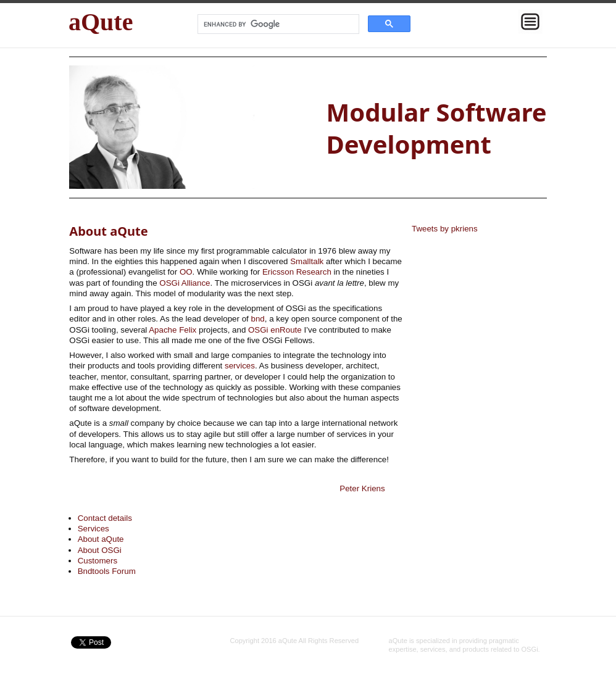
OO (186, 272)
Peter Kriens (362, 488)
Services (94, 529)
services (240, 366)
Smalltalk (307, 261)
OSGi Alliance (185, 283)
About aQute (101, 539)
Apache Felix (173, 330)
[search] (277, 24)
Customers (98, 561)
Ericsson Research (297, 272)
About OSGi (100, 550)
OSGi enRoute (275, 330)
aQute (101, 22)
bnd (257, 319)
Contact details (105, 518)
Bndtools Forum (107, 571)
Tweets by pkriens (445, 229)
